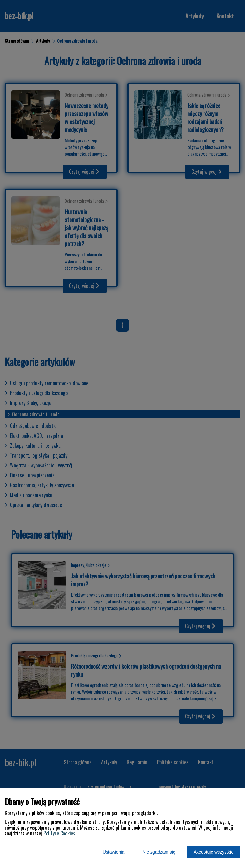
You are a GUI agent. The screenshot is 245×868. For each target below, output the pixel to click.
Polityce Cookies (59, 833)
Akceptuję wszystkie (214, 852)
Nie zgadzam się (159, 852)
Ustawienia (114, 852)
